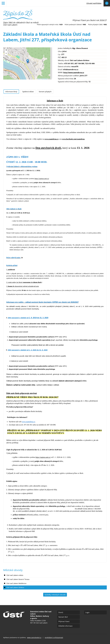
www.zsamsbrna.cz (51, 139)
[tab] (11, 92)
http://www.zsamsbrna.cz (74, 72)
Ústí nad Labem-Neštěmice (16, 583)
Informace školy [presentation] (11, 92)
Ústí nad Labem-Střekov (15, 587)
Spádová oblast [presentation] (28, 92)
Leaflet (38, 79)
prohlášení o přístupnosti (54, 638)
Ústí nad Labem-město (15, 575)
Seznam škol (63, 617)
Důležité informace (65, 626)
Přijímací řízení (64, 621)
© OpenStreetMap (44, 79)
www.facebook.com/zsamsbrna (73, 139)
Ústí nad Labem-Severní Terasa (18, 579)
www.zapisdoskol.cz (34, 638)
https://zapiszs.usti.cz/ (42, 178)
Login (87, 612)
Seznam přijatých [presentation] (45, 92)
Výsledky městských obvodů (55, 595)
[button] (28, 61)
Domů (61, 612)
